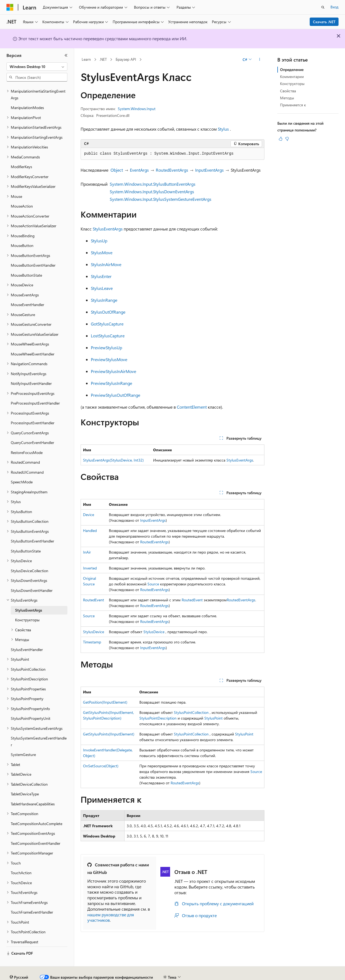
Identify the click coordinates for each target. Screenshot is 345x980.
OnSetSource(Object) (101, 766)
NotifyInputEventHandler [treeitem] (31, 369)
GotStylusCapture (107, 324)
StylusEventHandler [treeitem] (27, 635)
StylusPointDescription (158, 718)
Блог (101, 975)
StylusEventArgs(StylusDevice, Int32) (113, 460)
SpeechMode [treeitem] (22, 467)
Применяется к (293, 105)
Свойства (288, 91)
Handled (90, 530)
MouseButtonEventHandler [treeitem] (33, 250)
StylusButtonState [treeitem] (26, 536)
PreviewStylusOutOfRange (115, 395)
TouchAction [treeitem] (21, 858)
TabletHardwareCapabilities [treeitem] (33, 789)
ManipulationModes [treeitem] (27, 93)
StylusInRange (104, 300)
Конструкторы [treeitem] (27, 605)
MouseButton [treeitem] (22, 231)
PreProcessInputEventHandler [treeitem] (35, 388)
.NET (103, 59)
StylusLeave (102, 288)
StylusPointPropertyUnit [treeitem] (31, 703)
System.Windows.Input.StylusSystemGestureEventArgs (161, 199)
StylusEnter (101, 276)
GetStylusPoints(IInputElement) (109, 734)
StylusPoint (213, 718)
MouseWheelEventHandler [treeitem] (33, 339)
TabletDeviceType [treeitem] (25, 779)
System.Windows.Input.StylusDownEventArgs (152, 191)
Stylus (223, 129)
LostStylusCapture (108, 336)
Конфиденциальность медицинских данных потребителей (255, 975)
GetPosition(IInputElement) (105, 702)
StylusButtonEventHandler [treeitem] (32, 526)
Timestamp (92, 642)
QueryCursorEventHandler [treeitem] (32, 428)
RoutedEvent (94, 600)
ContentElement (192, 407)
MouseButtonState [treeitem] (26, 260)
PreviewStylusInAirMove (113, 371)
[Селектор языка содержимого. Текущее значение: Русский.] (19, 962)
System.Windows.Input (137, 109)
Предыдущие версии (73, 975)
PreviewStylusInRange (111, 383)
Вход (334, 7)
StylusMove (102, 252)
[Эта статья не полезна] (287, 139)
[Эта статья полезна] (281, 139)
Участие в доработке (133, 975)
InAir (87, 552)
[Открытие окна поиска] (323, 7)
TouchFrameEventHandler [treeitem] (32, 897)
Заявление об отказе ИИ (27, 975)
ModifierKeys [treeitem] (21, 152)
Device (89, 515)
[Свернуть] (66, 55)
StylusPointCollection (191, 712)
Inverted (90, 568)
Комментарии (292, 77)
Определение (292, 69)
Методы (287, 98)
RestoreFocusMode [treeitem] (27, 438)
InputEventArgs (209, 170)
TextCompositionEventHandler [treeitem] (36, 828)
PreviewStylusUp (106, 347)
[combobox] (37, 67)
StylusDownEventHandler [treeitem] (32, 576)
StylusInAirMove (106, 264)
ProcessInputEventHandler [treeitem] (33, 408)
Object (117, 170)
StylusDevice (94, 632)
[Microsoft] (10, 7)
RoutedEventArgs (172, 170)
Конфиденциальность (176, 975)
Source (153, 584)
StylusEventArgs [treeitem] (29, 595)
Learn (86, 59)
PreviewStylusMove (109, 359)
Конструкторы (292, 84)
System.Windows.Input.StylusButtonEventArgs (153, 184)
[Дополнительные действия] (260, 60)
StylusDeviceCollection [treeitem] (30, 556)
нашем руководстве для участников (111, 917)
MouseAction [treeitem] (22, 191)
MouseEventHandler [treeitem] (27, 290)
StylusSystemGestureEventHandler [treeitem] (39, 727)
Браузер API (126, 59)
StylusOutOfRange (108, 312)
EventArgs (139, 170)
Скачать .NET (324, 22)
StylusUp (99, 241)
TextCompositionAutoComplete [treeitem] (37, 809)
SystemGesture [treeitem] (23, 740)
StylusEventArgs (108, 229)
